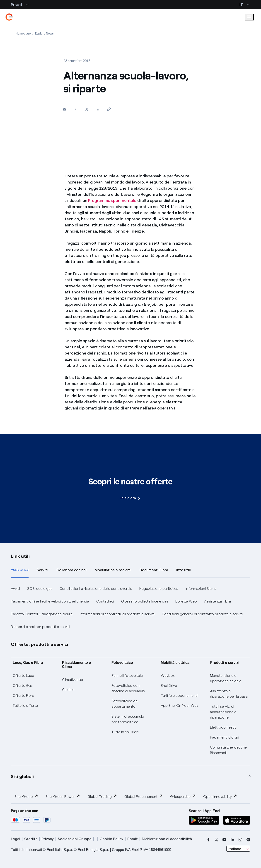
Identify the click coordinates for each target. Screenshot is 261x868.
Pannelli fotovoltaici (127, 676)
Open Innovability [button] (220, 796)
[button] (64, 109)
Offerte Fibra (23, 696)
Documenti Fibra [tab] (154, 570)
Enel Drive (169, 686)
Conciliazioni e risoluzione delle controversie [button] (96, 589)
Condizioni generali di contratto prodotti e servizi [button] (202, 614)
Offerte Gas (23, 686)
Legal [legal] (16, 839)
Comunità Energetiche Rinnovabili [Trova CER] (228, 750)
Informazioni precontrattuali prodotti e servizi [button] (117, 614)
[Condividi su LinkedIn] (98, 109)
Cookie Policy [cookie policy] (111, 839)
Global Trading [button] (102, 796)
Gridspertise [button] (183, 796)
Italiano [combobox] (235, 849)
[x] (216, 840)
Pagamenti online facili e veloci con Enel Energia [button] (50, 601)
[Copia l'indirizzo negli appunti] (109, 109)
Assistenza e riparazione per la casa (229, 694)
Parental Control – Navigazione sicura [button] (42, 614)
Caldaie (68, 690)
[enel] (9, 17)
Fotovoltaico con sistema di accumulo (128, 688)
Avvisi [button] (15, 589)
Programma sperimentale (113, 201)
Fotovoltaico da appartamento (124, 704)
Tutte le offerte (25, 706)
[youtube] (224, 840)
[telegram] (248, 840)
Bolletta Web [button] (186, 601)
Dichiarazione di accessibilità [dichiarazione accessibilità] (167, 839)
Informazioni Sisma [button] (201, 589)
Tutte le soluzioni (125, 732)
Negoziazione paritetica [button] (159, 589)
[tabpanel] (130, 608)
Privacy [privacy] (48, 839)
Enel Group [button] (26, 796)
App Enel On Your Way (180, 706)
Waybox (168, 676)
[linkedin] (232, 840)
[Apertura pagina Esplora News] (44, 33)
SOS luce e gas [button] (40, 589)
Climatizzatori (73, 680)
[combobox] (238, 849)
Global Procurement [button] (144, 796)
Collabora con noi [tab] (71, 570)
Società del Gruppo (75, 839)
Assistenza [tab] (20, 569)
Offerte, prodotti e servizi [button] (40, 644)
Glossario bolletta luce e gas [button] (145, 601)
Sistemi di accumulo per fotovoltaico (128, 719)
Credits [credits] (31, 839)
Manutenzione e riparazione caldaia (226, 678)
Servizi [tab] (42, 570)
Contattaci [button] (105, 601)
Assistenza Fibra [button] (217, 601)
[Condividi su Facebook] (76, 109)
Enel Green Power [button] (63, 796)
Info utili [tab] (184, 570)
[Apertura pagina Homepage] (23, 33)
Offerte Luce (23, 676)
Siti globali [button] (22, 776)
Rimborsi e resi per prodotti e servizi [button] (40, 627)
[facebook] (208, 840)
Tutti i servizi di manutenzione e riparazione (223, 712)
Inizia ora (130, 498)
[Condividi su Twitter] (87, 109)
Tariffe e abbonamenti (179, 696)
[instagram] (240, 840)
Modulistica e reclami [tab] (113, 570)
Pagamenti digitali (225, 737)
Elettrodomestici (224, 727)
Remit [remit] (133, 839)
